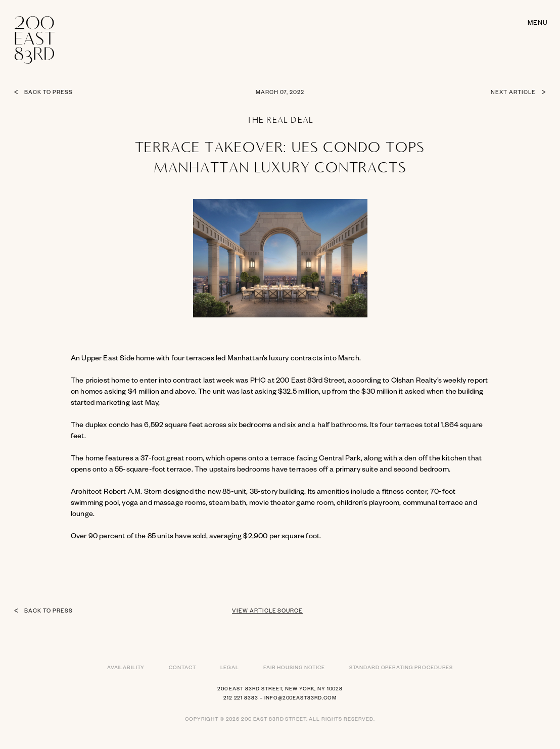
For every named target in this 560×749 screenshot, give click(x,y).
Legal (230, 668)
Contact (182, 668)
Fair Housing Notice (294, 668)
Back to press (48, 93)
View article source (267, 612)
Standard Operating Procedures (401, 668)
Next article (513, 93)
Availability (126, 668)
